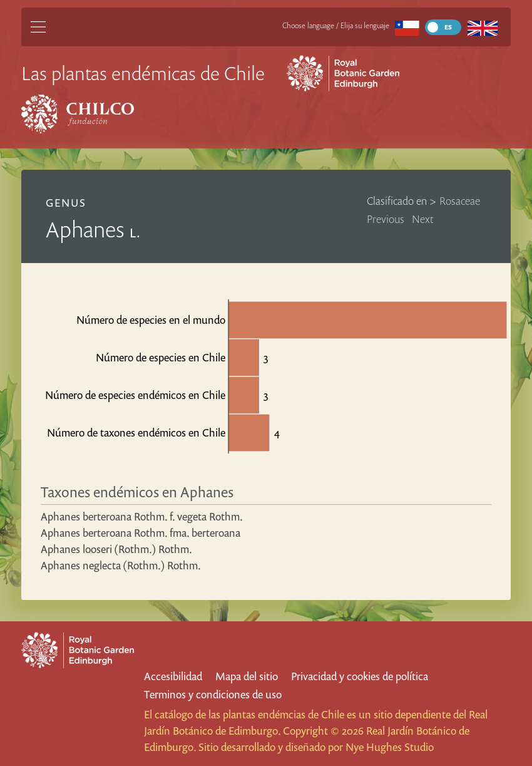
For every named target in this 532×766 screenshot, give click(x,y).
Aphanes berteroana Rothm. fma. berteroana (141, 533)
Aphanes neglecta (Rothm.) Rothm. (121, 565)
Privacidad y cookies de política (360, 676)
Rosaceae (460, 201)
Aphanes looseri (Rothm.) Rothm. (116, 549)
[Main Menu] (38, 27)
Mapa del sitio (247, 676)
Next (423, 219)
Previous (386, 219)
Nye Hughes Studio (390, 747)
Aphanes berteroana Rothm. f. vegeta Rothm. (142, 516)
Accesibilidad (173, 676)
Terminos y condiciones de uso (213, 694)
